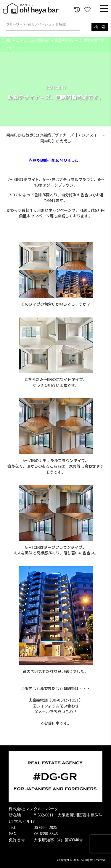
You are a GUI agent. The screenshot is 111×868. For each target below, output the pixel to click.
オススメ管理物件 (37, 41)
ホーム (12, 41)
